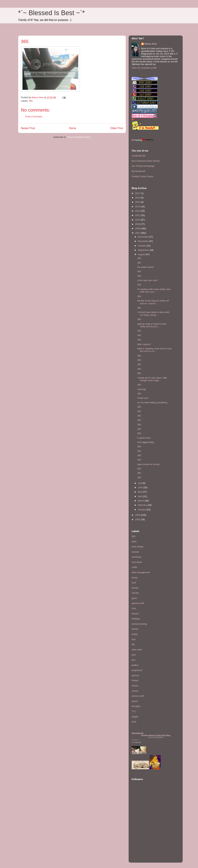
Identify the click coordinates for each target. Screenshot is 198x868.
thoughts (136, 706)
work (134, 722)
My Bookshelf (138, 171)
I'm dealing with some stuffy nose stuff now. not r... (154, 291)
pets (134, 655)
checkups (136, 557)
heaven (135, 614)
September (144, 250)
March (141, 501)
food (134, 583)
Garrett (135, 593)
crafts (134, 567)
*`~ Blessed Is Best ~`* (51, 13)
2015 (138, 198)
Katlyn (135, 634)
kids (134, 639)
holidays (136, 619)
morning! (142, 389)
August (142, 254)
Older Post (117, 128)
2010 (138, 220)
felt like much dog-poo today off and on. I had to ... (153, 302)
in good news (144, 438)
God (134, 608)
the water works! (145, 267)
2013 (138, 207)
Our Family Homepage (143, 166)
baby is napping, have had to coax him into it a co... (154, 350)
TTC (134, 711)
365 (31, 101)
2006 (138, 515)
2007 (138, 233)
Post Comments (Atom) (79, 137)
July (140, 483)
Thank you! (143, 398)
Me (133, 644)
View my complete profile (144, 68)
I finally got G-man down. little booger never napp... (152, 379)
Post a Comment (34, 117)
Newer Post (28, 128)
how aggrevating (145, 442)
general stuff (138, 603)
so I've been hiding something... (153, 402)
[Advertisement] (142, 838)
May (140, 492)
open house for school (148, 464)
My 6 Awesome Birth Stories (146, 161)
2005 (138, 519)
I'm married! (136, 742)
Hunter (135, 629)
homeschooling (139, 624)
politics (135, 665)
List (154, 737)
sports (135, 701)
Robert (135, 680)
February (143, 505)
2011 (138, 215)
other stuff (137, 650)
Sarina (135, 686)
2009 (138, 224)
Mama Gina (151, 44)
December (143, 237)
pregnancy (137, 670)
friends (135, 588)
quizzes (135, 675)
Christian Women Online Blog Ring (156, 735)
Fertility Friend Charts (142, 176)
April (140, 496)
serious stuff (138, 696)
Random (160, 737)
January (142, 510)
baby (134, 541)
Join (149, 737)
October (142, 246)
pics (134, 660)
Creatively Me (138, 156)
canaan (135, 552)
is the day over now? (148, 280)
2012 (138, 211)
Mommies (135, 740)
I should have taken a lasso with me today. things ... (153, 314)
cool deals (137, 562)
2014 (138, 202)
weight (135, 717)
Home (73, 128)
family (135, 578)
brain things (137, 547)
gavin (134, 598)
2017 (138, 193)
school (135, 691)
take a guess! (144, 344)
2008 (138, 228)
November (143, 241)
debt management (141, 572)
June (141, 487)
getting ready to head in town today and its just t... (152, 325)
